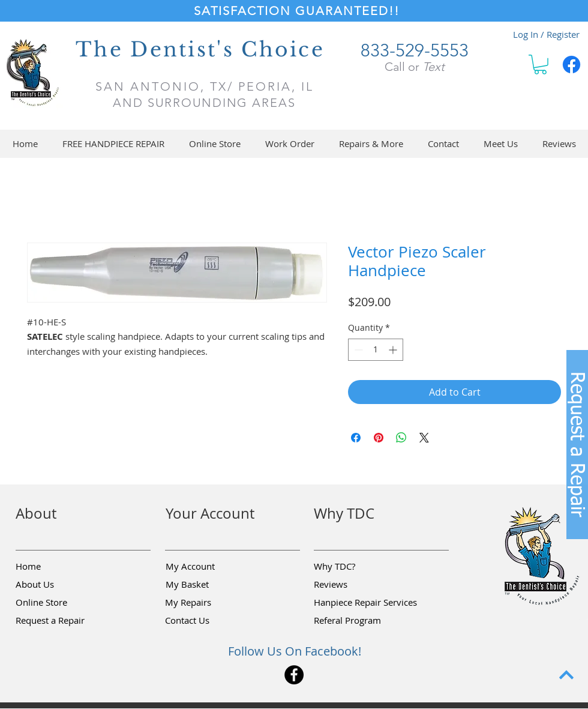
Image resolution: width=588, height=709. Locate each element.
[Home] (58, 567)
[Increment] (394, 350)
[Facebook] (571, 65)
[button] (540, 65)
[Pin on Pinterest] (379, 438)
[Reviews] (356, 585)
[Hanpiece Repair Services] (366, 603)
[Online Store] (58, 603)
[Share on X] (424, 438)
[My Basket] (208, 585)
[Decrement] (357, 350)
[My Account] (208, 567)
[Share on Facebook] (356, 438)
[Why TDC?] (356, 567)
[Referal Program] (366, 621)
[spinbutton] (376, 350)
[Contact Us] (208, 621)
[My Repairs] (208, 603)
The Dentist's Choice (200, 50)
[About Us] (58, 585)
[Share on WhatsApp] (401, 438)
